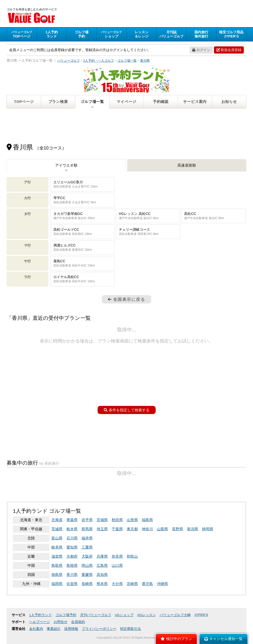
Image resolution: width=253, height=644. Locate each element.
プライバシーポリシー (99, 629)
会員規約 (78, 622)
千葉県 (117, 529)
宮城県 (102, 520)
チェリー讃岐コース (148, 232)
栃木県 (72, 529)
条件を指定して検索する (127, 410)
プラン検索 (58, 102)
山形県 (132, 520)
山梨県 (162, 529)
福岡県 (57, 584)
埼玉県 (102, 529)
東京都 (132, 529)
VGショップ (124, 615)
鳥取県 (57, 565)
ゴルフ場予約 (66, 615)
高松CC (213, 216)
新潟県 (193, 529)
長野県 (178, 529)
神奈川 (147, 529)
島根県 (72, 565)
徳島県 (57, 575)
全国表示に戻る (126, 299)
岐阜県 (57, 547)
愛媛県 (87, 575)
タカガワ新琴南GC (83, 216)
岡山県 (87, 565)
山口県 (117, 565)
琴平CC (83, 200)
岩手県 (87, 520)
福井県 (87, 538)
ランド (52, 34)
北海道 (57, 520)
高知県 (102, 575)
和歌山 (132, 556)
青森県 (72, 520)
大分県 (117, 584)
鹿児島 (147, 584)
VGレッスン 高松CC (148, 216)
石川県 (72, 538)
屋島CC (83, 263)
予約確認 (161, 102)
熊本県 (102, 584)
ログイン (201, 50)
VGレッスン (147, 615)
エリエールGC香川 (83, 184)
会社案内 (36, 629)
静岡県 (208, 529)
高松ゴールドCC (83, 232)
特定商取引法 (130, 629)
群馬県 (87, 529)
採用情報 (71, 629)
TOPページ (24, 102)
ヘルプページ (40, 622)
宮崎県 (132, 584)
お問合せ (61, 622)
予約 (82, 34)
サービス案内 (195, 102)
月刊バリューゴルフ (96, 615)
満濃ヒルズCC (83, 248)
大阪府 (87, 556)
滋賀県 (57, 556)
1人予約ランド (41, 615)
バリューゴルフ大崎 (175, 615)
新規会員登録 (229, 50)
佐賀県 (72, 584)
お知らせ (229, 102)
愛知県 (72, 547)
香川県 (72, 575)
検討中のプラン (176, 639)
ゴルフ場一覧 (92, 102)
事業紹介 (54, 629)
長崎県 (87, 584)
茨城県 (57, 529)
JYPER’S (201, 615)
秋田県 (117, 520)
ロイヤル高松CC (83, 279)
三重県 (87, 547)
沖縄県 (162, 584)
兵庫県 (102, 556)
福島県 (147, 520)
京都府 (72, 556)
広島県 (102, 565)
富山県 (57, 538)
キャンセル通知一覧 (223, 639)
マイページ (126, 102)
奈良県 (117, 556)
